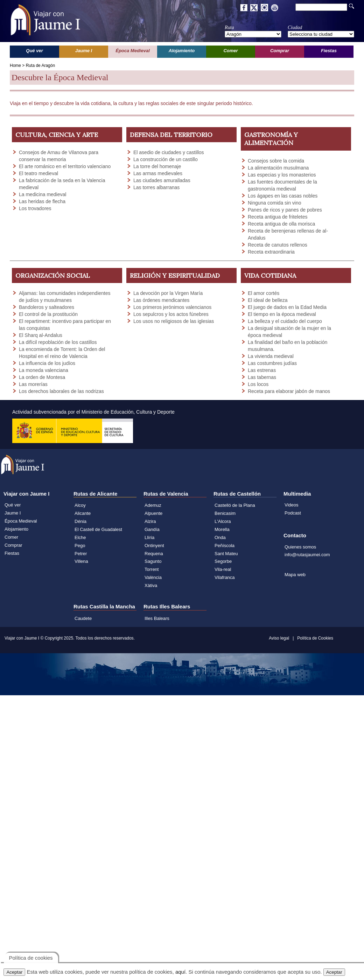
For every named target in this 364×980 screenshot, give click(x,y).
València (153, 577)
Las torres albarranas (156, 187)
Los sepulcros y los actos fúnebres (171, 314)
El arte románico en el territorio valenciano (65, 166)
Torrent (152, 569)
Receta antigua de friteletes (278, 217)
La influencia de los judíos (47, 363)
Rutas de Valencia (166, 494)
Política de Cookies (315, 638)
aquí (180, 972)
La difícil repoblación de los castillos (58, 342)
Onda (220, 537)
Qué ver (13, 505)
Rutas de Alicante (95, 494)
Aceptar (14, 972)
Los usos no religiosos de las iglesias (174, 321)
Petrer (81, 554)
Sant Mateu (226, 554)
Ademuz (153, 505)
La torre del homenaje (157, 166)
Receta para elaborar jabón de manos (289, 391)
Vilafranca (225, 577)
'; (253, 34)
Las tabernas (262, 377)
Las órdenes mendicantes (161, 300)
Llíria (149, 537)
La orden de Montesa (42, 377)
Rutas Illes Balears (167, 606)
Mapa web (295, 575)
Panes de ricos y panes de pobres (285, 210)
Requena (154, 554)
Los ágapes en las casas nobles (283, 196)
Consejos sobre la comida (276, 161)
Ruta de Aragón (40, 65)
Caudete (83, 618)
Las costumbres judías (272, 363)
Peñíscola (225, 546)
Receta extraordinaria (271, 252)
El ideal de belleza (268, 300)
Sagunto (153, 561)
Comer (11, 537)
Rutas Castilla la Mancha (104, 606)
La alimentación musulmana (278, 168)
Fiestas (12, 553)
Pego (80, 546)
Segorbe (223, 561)
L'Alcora (223, 521)
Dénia (80, 521)
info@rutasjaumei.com (307, 555)
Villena (81, 561)
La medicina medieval (43, 194)
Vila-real (223, 569)
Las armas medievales (158, 173)
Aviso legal (279, 638)
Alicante (83, 513)
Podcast (293, 513)
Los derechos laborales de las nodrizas (61, 391)
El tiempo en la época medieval (282, 314)
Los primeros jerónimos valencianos (172, 307)
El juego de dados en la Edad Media (287, 307)
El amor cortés (264, 293)
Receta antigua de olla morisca (281, 224)
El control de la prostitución (48, 314)
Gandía (152, 529)
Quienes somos (300, 547)
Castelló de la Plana (235, 505)
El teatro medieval (38, 173)
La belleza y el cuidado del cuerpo (285, 321)
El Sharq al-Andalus (41, 335)
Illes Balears (157, 618)
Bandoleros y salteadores (47, 307)
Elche (80, 537)
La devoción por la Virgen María (168, 293)
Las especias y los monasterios (282, 175)
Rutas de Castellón (237, 494)
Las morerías (33, 384)
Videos (292, 505)
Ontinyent (154, 546)
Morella (222, 529)
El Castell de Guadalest (98, 529)
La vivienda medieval (271, 356)
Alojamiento (16, 529)
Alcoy (80, 505)
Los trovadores (35, 208)
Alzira (150, 521)
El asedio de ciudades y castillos (169, 152)
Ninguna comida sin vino (275, 203)
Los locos (258, 384)
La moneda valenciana (44, 370)
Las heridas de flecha (42, 201)
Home (15, 65)
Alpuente (153, 513)
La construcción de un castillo (166, 159)
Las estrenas (262, 370)
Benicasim (225, 513)
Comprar (13, 545)
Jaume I (13, 513)
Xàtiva (151, 585)
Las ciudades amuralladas (162, 180)
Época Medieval (21, 521)
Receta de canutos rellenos (278, 245)
